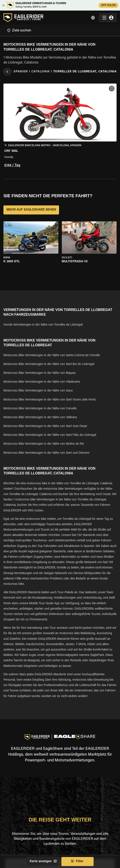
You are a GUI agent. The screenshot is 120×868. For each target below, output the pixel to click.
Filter (77, 862)
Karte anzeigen (43, 862)
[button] (60, 126)
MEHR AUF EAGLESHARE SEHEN (31, 210)
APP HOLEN (108, 5)
